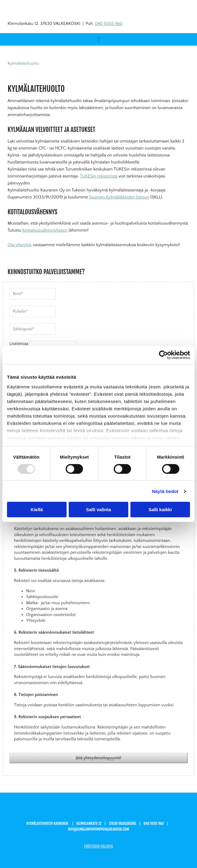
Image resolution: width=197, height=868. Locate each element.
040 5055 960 (109, 24)
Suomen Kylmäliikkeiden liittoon (119, 197)
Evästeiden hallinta (99, 846)
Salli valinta (99, 510)
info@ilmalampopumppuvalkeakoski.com (98, 829)
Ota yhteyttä (19, 245)
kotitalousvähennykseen (45, 230)
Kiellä (37, 510)
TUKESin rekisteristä (99, 176)
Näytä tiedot (165, 491)
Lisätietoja (19, 344)
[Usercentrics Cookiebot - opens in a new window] (163, 355)
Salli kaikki (160, 510)
